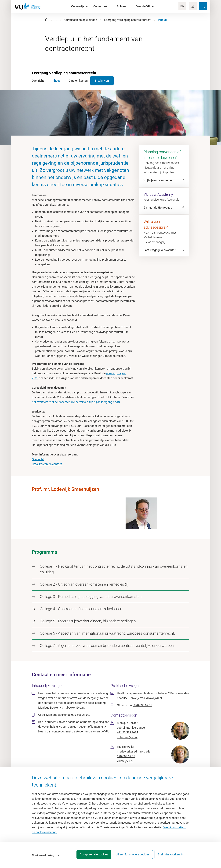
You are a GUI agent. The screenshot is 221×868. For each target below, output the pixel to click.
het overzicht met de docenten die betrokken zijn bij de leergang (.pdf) (76, 402)
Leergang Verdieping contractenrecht (128, 20)
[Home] (47, 20)
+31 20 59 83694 (127, 732)
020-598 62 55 (143, 705)
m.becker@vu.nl (74, 708)
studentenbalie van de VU (92, 731)
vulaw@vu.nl (154, 698)
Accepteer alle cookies (90, 856)
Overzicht (38, 459)
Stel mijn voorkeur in (171, 856)
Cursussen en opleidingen (81, 20)
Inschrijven (107, 81)
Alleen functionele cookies (131, 856)
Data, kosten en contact (47, 464)
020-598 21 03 (80, 715)
